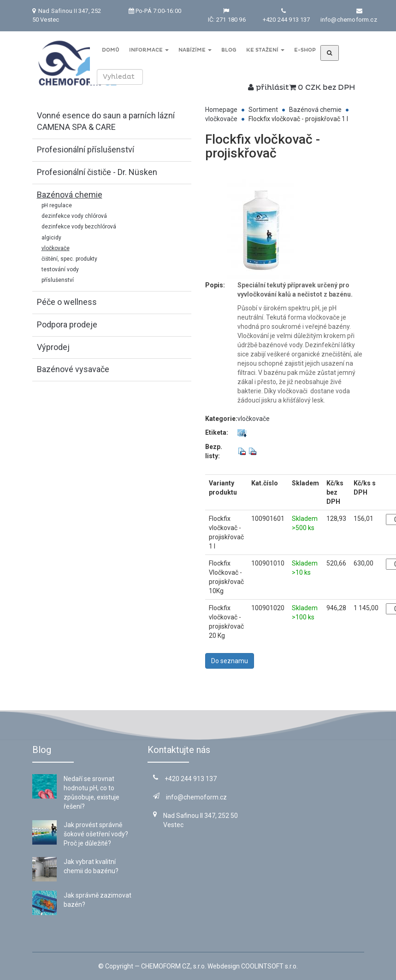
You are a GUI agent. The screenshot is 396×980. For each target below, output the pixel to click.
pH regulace (57, 205)
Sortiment (263, 110)
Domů (110, 50)
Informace (148, 50)
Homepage (221, 110)
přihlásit (269, 87)
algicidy (51, 238)
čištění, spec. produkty (69, 259)
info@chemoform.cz (349, 20)
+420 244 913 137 (287, 20)
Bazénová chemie (315, 110)
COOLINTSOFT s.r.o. (269, 966)
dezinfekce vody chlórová (74, 216)
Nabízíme (195, 50)
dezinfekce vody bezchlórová (79, 227)
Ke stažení (264, 50)
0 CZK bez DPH (322, 87)
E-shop (304, 50)
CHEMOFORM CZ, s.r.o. (174, 966)
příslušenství (58, 280)
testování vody (60, 269)
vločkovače (56, 248)
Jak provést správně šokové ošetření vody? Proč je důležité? (96, 834)
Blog (228, 50)
